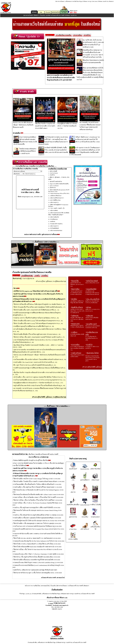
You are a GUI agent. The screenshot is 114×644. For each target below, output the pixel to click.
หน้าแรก (27, 586)
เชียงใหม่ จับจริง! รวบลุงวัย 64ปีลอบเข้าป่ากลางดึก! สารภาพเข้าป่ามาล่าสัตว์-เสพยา (45, 125)
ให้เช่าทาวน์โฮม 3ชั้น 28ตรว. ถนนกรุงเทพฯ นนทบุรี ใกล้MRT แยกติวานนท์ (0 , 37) (39, 337)
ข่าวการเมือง (78, 35)
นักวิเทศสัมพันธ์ (55, 228)
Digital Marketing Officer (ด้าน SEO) (60, 193)
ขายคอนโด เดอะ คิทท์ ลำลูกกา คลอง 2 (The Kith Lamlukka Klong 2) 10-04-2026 (38, 562)
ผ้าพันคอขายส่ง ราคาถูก (67, 594)
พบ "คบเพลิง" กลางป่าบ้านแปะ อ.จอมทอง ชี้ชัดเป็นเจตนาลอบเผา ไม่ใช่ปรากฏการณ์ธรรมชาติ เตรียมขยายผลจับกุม (90, 125)
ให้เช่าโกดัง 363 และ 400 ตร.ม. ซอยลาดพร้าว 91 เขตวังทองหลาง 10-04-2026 (37, 538)
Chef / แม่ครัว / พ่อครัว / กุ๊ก (57, 208)
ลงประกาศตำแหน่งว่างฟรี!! (33, 234)
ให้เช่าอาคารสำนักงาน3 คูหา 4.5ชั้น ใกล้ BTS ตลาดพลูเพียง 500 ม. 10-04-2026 (38, 573)
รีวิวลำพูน (22, 594)
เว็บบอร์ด (42, 15)
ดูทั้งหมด (49, 281)
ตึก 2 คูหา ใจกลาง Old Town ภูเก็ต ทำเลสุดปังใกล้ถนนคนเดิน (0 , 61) (35, 365)
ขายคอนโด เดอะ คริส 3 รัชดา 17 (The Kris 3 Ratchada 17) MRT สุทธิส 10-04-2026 (39, 554)
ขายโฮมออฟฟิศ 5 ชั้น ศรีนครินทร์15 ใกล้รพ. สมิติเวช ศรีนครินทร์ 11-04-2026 (37, 484)
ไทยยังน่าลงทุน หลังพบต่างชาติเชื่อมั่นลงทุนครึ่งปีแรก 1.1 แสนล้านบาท (28, 151)
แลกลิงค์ (48, 15)
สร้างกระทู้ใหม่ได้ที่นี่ (39, 397)
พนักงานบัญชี (53, 171)
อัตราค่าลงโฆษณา (60, 1)
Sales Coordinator (54, 186)
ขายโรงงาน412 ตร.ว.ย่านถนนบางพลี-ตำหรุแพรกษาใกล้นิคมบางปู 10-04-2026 (37, 526)
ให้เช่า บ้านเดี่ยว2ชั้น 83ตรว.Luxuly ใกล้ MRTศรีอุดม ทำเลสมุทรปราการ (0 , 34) (38, 323)
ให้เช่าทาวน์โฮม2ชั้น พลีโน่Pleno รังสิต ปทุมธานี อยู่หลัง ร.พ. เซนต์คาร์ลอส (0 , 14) (39, 304)
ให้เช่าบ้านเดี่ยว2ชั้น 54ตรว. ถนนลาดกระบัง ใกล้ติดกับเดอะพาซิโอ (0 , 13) (36, 310)
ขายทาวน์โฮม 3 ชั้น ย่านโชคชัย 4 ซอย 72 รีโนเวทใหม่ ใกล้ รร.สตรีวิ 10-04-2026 (38, 497)
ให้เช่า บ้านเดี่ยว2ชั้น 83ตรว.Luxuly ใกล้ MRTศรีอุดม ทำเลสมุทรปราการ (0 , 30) (38, 321)
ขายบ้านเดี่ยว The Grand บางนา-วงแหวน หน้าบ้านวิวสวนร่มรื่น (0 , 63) (35, 362)
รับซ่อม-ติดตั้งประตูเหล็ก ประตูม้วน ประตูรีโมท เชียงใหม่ (31, 460)
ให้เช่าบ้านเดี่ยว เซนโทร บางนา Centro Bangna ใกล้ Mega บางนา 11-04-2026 (37, 479)
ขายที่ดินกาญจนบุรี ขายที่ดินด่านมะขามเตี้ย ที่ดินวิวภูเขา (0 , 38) (34, 326)
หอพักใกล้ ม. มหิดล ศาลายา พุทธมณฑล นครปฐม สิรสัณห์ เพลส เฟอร (35, 570)
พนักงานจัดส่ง (54, 210)
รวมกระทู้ (16, 276)
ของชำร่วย (106, 1)
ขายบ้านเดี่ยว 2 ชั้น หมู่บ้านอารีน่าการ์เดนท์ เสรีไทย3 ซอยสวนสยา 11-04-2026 (38, 487)
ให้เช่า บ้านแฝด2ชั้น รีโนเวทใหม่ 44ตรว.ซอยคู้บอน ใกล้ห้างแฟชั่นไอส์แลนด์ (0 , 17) (39, 307)
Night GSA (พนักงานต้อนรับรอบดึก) (59, 184)
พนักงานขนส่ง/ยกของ (56, 230)
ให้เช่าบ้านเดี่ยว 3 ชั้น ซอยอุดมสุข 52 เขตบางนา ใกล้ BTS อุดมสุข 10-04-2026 (37, 523)
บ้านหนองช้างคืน (37, 594)
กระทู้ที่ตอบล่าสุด (27, 275)
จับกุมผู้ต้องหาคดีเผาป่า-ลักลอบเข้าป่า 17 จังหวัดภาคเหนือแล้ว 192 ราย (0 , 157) (38, 383)
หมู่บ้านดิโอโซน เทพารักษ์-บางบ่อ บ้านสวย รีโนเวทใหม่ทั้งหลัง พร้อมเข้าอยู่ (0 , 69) (39, 385)
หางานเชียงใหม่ (35, 586)
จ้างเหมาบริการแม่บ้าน (56, 224)
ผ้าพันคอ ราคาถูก (87, 1)
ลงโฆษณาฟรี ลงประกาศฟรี (48, 578)
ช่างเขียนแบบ (54, 219)
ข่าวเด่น (50, 35)
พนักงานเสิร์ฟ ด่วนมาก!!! (57, 198)
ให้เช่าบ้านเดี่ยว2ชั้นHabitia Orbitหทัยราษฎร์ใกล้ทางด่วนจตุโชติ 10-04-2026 (37, 560)
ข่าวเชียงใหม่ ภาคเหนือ (64, 35)
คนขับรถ (53, 221)
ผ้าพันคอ (100, 1)
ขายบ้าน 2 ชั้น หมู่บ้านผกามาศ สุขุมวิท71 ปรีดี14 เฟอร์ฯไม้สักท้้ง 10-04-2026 (37, 508)
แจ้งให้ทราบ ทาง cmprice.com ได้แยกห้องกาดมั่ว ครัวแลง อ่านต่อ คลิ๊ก (36, 291)
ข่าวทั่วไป (87, 35)
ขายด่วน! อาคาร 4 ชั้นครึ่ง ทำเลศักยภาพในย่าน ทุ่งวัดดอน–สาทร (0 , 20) (36, 318)
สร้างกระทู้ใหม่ (41, 281)
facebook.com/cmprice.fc (61, 605)
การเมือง (45, 275)
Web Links (95, 1)
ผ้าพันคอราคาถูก (61, 642)
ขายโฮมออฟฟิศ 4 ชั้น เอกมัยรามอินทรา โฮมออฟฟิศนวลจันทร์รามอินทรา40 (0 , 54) (40, 359)
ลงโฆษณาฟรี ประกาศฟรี (58, 15)
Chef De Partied (54, 173)
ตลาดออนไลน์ (61, 578)
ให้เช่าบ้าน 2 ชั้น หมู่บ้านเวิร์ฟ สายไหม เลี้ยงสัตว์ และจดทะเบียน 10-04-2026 (37, 557)
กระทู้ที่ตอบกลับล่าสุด (59, 281)
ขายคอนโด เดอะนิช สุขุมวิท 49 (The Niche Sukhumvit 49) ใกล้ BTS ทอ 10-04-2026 (39, 541)
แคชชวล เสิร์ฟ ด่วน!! (56, 196)
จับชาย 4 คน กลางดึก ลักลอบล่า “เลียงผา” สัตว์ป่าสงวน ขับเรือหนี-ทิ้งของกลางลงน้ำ (23, 124)
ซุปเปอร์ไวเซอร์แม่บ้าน (56, 181)
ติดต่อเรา (111, 1)
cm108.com (28, 594)
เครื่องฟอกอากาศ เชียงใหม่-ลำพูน (74, 1)
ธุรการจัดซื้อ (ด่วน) (55, 200)
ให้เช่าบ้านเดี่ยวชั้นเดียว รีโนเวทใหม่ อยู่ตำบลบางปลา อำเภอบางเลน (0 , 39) (37, 334)
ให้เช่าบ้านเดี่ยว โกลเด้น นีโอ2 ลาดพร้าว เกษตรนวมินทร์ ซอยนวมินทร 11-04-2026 (39, 481)
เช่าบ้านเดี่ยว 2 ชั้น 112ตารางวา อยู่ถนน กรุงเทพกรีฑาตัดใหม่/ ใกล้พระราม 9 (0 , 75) (40, 377)
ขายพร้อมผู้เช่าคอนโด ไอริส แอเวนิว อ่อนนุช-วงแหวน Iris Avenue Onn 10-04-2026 (39, 521)
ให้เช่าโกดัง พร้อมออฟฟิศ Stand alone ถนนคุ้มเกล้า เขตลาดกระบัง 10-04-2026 (37, 547)
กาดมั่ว (37, 275)
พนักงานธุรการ (54, 202)
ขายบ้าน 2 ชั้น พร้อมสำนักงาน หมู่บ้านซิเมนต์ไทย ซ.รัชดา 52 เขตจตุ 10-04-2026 (38, 515)
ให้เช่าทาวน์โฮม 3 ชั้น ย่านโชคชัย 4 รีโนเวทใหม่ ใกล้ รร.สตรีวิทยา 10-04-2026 (38, 500)
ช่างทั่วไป (52, 175)
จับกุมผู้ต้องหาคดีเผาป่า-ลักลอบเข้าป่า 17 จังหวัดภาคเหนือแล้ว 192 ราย (67, 125)
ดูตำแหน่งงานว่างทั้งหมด (50, 234)
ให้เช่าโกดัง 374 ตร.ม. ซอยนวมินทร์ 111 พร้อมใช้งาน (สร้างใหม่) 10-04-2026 (37, 544)
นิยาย (15, 288)
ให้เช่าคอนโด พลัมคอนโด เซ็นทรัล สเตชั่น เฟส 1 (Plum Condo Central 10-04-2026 (39, 494)
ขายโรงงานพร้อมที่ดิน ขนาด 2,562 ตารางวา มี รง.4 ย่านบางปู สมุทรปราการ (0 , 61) (39, 380)
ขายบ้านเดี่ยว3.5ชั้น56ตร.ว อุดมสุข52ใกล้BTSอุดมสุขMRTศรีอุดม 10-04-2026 (37, 518)
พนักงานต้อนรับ (55, 217)
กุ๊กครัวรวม (53, 188)
